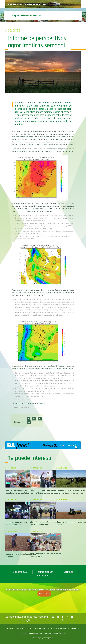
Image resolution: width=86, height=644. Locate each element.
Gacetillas (68, 572)
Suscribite (45, 593)
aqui (43, 403)
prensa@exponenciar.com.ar (55, 633)
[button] (29, 419)
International (43, 576)
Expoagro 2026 (20, 572)
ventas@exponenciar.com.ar (32, 633)
